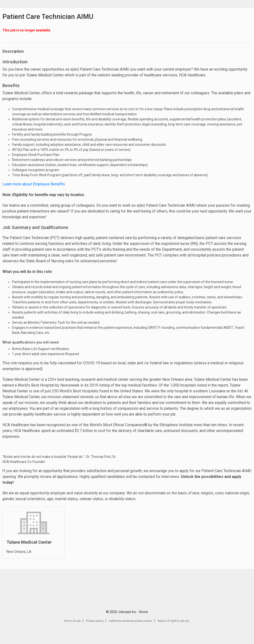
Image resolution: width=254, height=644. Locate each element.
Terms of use (72, 621)
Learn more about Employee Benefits (34, 184)
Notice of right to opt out (173, 621)
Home (143, 612)
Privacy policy (95, 621)
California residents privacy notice (131, 621)
